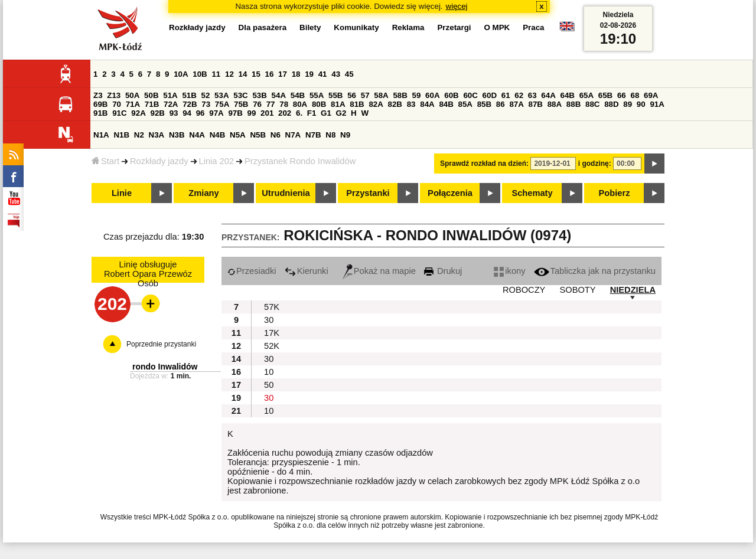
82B (395, 104)
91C (119, 113)
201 (267, 113)
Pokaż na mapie (379, 271)
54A (279, 95)
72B (190, 104)
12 (229, 74)
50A (132, 95)
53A (221, 95)
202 (285, 113)
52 (206, 95)
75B (241, 104)
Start (105, 161)
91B (100, 113)
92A (138, 113)
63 (532, 95)
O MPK (497, 27)
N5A (238, 135)
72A (171, 104)
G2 (341, 113)
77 (271, 104)
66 (622, 95)
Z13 (114, 95)
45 (349, 74)
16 (270, 74)
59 (417, 95)
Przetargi (454, 27)
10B (200, 74)
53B (259, 95)
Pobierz (615, 193)
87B (536, 104)
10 (269, 372)
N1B (121, 135)
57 (365, 95)
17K (272, 333)
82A (376, 104)
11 (216, 74)
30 (269, 320)
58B (400, 95)
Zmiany (203, 193)
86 (501, 104)
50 (269, 385)
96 (201, 113)
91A (657, 104)
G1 (326, 113)
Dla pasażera (263, 27)
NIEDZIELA (633, 290)
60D (490, 95)
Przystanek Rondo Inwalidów (300, 161)
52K (272, 346)
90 (641, 104)
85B (484, 104)
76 (257, 104)
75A (222, 104)
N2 (139, 135)
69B (100, 104)
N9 (345, 135)
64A (548, 95)
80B (319, 104)
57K (272, 307)
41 (323, 74)
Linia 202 (217, 161)
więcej (457, 6)
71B (152, 104)
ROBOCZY (524, 290)
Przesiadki (252, 271)
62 (519, 95)
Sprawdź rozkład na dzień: (484, 164)
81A (338, 104)
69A (651, 95)
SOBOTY (577, 290)
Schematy (532, 193)
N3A (157, 135)
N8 (330, 135)
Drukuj (443, 271)
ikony (509, 271)
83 (411, 104)
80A (300, 104)
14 (243, 74)
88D (611, 104)
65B (605, 95)
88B (573, 104)
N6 (276, 135)
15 (256, 74)
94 (187, 113)
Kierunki (307, 271)
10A (181, 74)
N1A (101, 135)
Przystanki (368, 193)
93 (174, 113)
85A (465, 104)
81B (357, 104)
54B (298, 95)
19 (309, 74)
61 (506, 95)
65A (586, 95)
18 (296, 74)
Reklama (408, 27)
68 (635, 95)
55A (317, 95)
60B (451, 95)
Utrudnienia (286, 193)
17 (283, 74)
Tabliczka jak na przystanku (595, 271)
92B (157, 113)
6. (299, 113)
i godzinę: (595, 164)
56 (352, 95)
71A (133, 104)
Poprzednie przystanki (161, 344)
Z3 (98, 95)
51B (189, 95)
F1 (312, 113)
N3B (177, 135)
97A (216, 113)
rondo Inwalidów (165, 367)
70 (117, 104)
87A (516, 104)
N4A (197, 135)
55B (335, 95)
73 (206, 104)
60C (470, 95)
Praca (533, 27)
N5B (258, 135)
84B (446, 104)
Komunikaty (356, 27)
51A (170, 95)
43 (336, 74)
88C (592, 104)
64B (567, 95)
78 (284, 104)
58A (381, 95)
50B (151, 95)
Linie (122, 193)
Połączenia (450, 193)
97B (235, 113)
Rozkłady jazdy (159, 161)
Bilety (310, 27)
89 (628, 104)
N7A (293, 135)
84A (427, 104)
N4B (218, 135)
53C (240, 95)
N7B (313, 135)
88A (555, 104)
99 (252, 113)
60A (432, 95)
